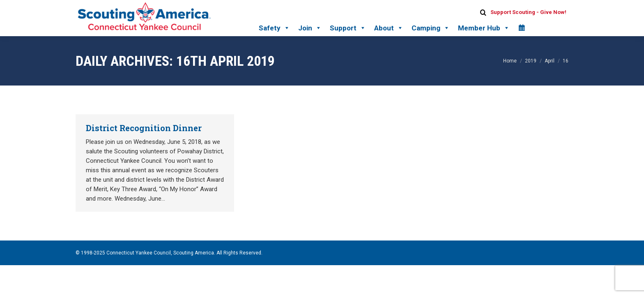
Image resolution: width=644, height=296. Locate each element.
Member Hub (484, 28)
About (389, 28)
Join (310, 28)
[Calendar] (521, 28)
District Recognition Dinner (144, 128)
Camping (431, 28)
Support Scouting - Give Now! (528, 12)
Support (348, 28)
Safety (274, 28)
